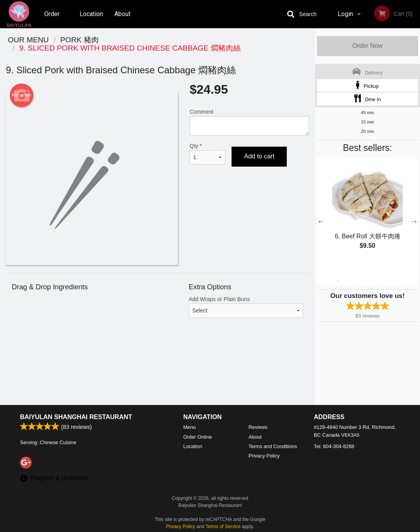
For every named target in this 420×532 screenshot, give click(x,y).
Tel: (334, 446)
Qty (207, 154)
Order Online (53, 19)
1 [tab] (338, 281)
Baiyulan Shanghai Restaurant (76, 417)
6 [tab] (397, 281)
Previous (321, 221)
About (122, 14)
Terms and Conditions (273, 446)
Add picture (22, 95)
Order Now (367, 46)
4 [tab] (373, 281)
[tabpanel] (367, 212)
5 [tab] (385, 281)
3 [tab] (362, 281)
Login (345, 14)
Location (91, 14)
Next (414, 221)
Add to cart (259, 156)
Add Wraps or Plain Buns (246, 307)
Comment (249, 122)
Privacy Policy (264, 456)
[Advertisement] (157, 361)
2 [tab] (350, 281)
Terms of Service (223, 527)
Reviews (258, 427)
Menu (190, 427)
